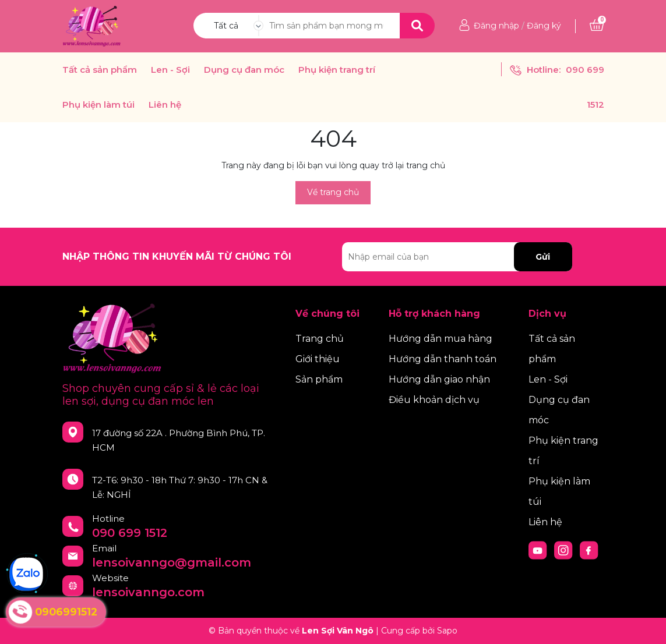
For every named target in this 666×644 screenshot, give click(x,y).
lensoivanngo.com (148, 592)
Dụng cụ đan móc (244, 70)
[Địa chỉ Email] (457, 257)
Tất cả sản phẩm (100, 70)
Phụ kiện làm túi (98, 105)
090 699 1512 (130, 533)
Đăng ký (544, 26)
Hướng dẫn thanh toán (443, 359)
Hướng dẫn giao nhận (439, 379)
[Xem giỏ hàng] (597, 26)
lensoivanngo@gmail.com (172, 562)
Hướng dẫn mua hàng (441, 339)
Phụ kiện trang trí (337, 70)
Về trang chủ (333, 192)
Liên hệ (165, 105)
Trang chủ (320, 339)
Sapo (447, 631)
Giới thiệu (318, 359)
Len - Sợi (170, 70)
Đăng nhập (496, 26)
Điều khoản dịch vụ (434, 400)
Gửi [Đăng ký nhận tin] (543, 257)
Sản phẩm (319, 379)
